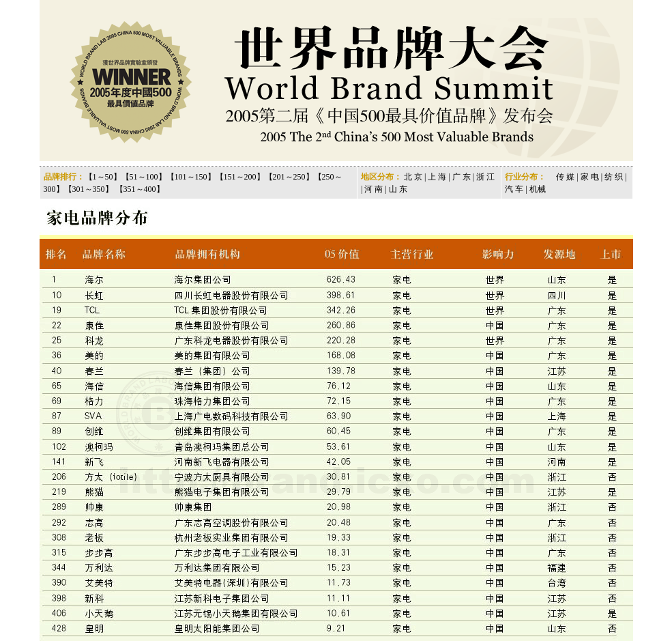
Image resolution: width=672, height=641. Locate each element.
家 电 (589, 177)
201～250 (289, 177)
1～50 (103, 177)
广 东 (462, 177)
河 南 (374, 189)
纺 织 (614, 177)
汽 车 (514, 189)
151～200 (240, 177)
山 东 (398, 189)
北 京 (413, 177)
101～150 (191, 177)
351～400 (140, 189)
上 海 (437, 177)
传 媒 (565, 177)
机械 (538, 189)
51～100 (144, 177)
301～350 (89, 189)
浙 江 (485, 177)
